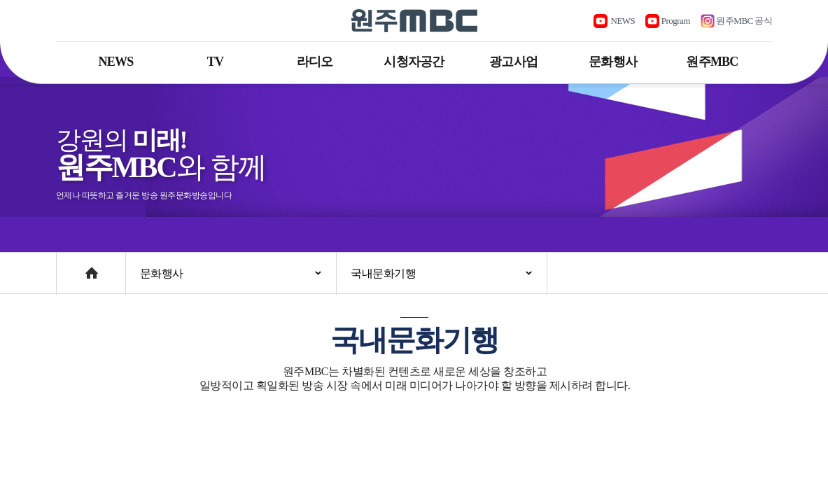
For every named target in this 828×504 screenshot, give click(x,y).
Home (70, 266)
